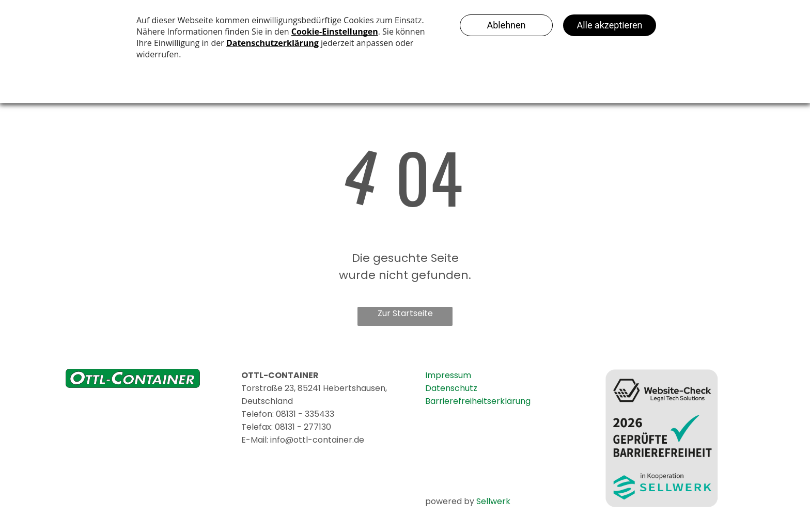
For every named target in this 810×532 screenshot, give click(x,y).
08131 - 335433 (305, 414)
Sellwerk (493, 501)
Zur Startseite (405, 313)
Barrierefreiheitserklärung (478, 401)
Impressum (448, 375)
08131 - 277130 (303, 427)
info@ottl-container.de (317, 440)
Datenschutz (451, 388)
